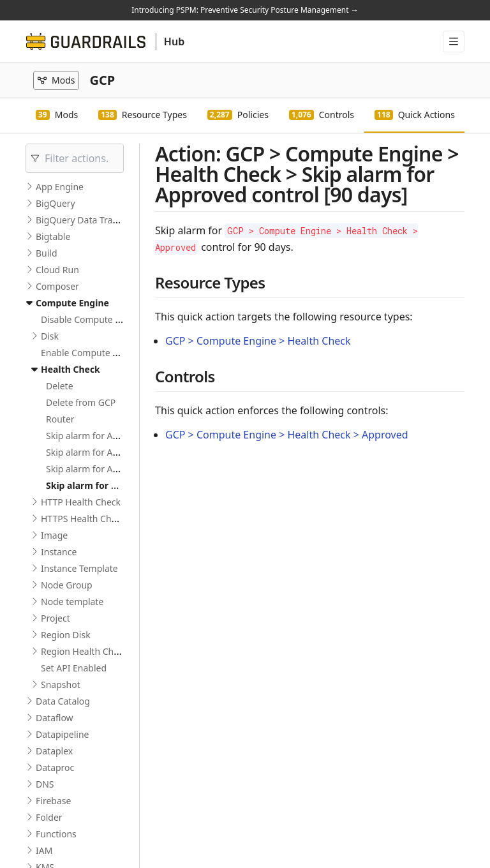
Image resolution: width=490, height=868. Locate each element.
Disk (50, 336)
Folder (49, 817)
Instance (59, 552)
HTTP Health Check (81, 502)
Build (47, 253)
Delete (60, 386)
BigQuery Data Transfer (85, 220)
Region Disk (66, 635)
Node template (72, 602)
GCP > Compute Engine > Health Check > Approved (287, 435)
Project (56, 618)
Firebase (53, 801)
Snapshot (61, 685)
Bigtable (53, 236)
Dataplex (54, 751)
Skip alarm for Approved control (113, 469)
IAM (44, 850)
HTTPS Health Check (83, 519)
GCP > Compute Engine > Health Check (258, 341)
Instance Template (79, 568)
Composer (57, 286)
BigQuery (56, 203)
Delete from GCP (81, 402)
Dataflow (55, 718)
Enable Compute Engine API (99, 353)
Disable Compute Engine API (100, 319)
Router (60, 419)
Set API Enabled (74, 668)
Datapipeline (62, 734)
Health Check (71, 369)
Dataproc (55, 767)
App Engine (60, 187)
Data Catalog (63, 701)
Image (54, 535)
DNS (45, 784)
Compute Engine (72, 303)
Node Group (67, 585)
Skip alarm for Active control (105, 436)
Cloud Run (57, 270)
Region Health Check (84, 651)
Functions (56, 834)
